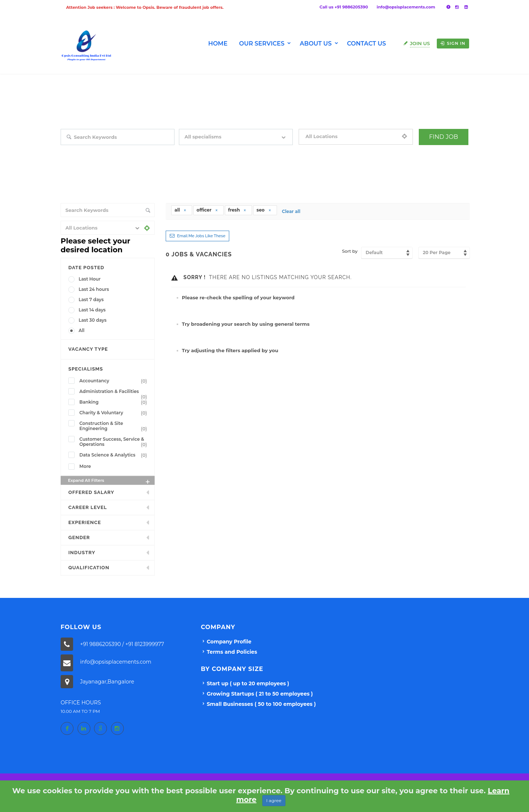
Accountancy (115, 381)
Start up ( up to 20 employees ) (248, 683)
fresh (237, 210)
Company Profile (229, 642)
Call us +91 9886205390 (344, 7)
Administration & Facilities (115, 392)
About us (316, 44)
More (85, 466)
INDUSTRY (82, 553)
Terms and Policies (232, 652)
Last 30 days (93, 320)
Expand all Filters (109, 481)
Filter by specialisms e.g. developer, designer (225, 150)
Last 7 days (91, 299)
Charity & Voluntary (115, 413)
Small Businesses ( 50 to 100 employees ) (261, 704)
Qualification (89, 568)
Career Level (88, 507)
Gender (79, 537)
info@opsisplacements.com (406, 7)
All (82, 330)
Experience (85, 522)
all (181, 210)
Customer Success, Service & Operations (115, 442)
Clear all (291, 211)
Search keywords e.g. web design (95, 150)
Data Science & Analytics (115, 455)
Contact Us (366, 44)
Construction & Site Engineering (115, 426)
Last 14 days (92, 310)
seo (264, 210)
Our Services (262, 44)
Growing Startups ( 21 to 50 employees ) (260, 694)
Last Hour (90, 279)
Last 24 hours (94, 289)
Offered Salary (91, 492)
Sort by (350, 251)
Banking (115, 402)
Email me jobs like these (201, 236)
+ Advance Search (437, 150)
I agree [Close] (274, 800)
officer (207, 210)
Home (218, 44)
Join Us (420, 43)
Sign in (453, 43)
